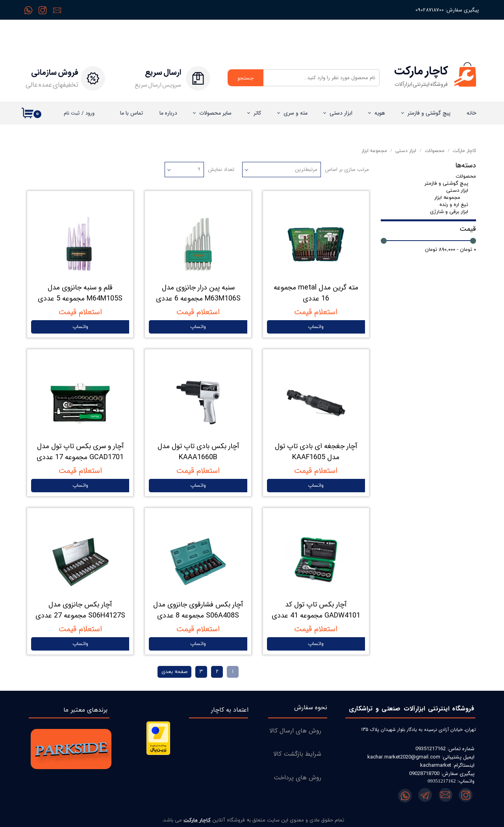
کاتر (257, 113)
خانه (472, 113)
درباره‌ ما (168, 113)
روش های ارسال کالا (295, 731)
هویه (380, 113)
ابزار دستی (341, 113)
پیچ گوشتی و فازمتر (429, 113)
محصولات (466, 176)
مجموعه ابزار (447, 198)
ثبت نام (72, 113)
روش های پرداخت (297, 778)
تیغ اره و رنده (454, 205)
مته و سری (296, 113)
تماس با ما (132, 113)
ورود (90, 113)
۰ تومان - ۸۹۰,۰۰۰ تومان (450, 250)
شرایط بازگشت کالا (297, 754)
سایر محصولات (215, 113)
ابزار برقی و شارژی (449, 212)
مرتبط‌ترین (306, 170)
